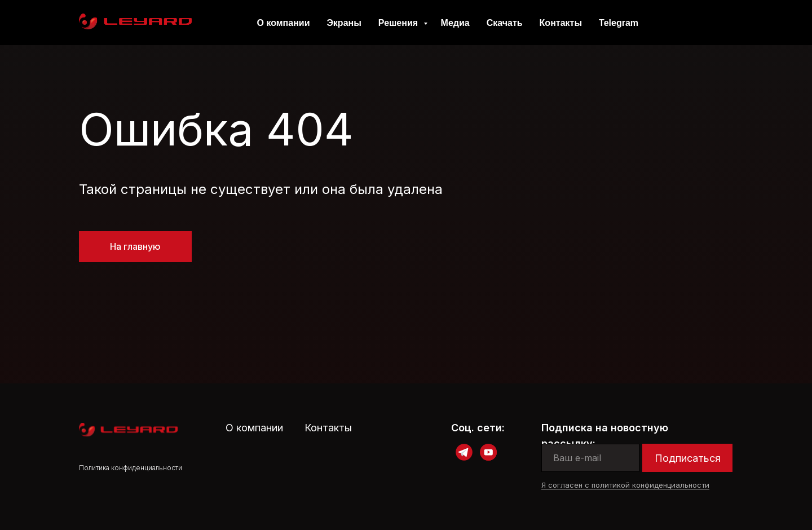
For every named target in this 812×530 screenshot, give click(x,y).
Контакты (561, 23)
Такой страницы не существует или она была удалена (261, 189)
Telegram (619, 23)
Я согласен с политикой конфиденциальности (625, 485)
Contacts (697, 23)
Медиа (455, 23)
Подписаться (688, 458)
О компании (283, 23)
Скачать (505, 23)
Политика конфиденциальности (131, 468)
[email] (590, 458)
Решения (400, 23)
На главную (135, 246)
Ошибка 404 (216, 129)
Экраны (344, 23)
